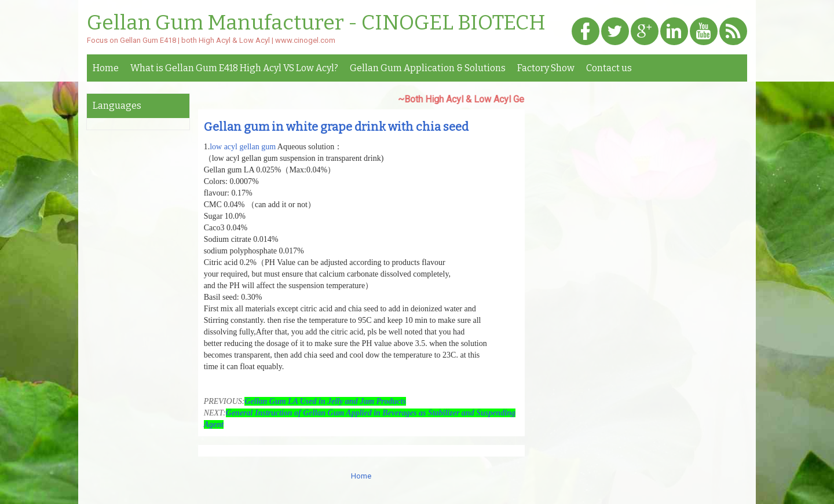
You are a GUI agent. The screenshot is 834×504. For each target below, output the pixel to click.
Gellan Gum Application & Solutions (428, 68)
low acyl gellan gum (243, 147)
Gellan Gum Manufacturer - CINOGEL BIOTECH (316, 23)
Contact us (609, 68)
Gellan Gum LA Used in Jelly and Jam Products (325, 401)
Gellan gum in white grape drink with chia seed (336, 127)
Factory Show (546, 68)
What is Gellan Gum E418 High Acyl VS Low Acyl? (234, 68)
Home (106, 68)
